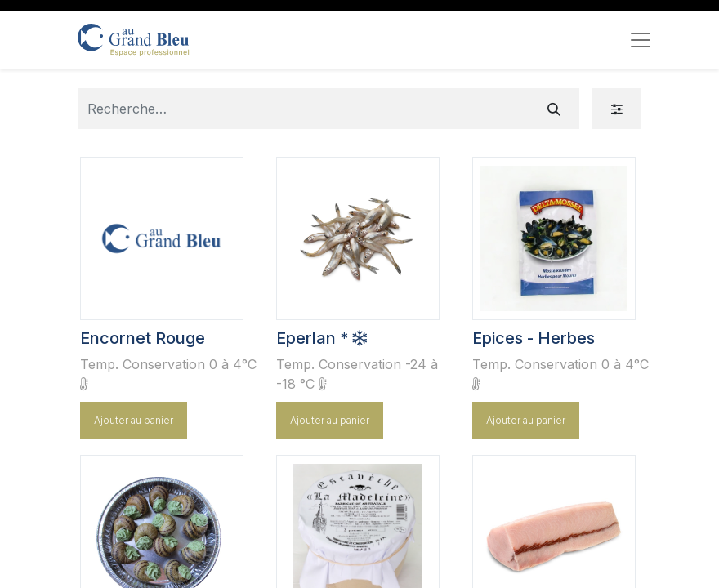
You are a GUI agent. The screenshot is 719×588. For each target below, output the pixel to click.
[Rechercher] (554, 109)
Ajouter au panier (134, 420)
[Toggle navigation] (641, 40)
